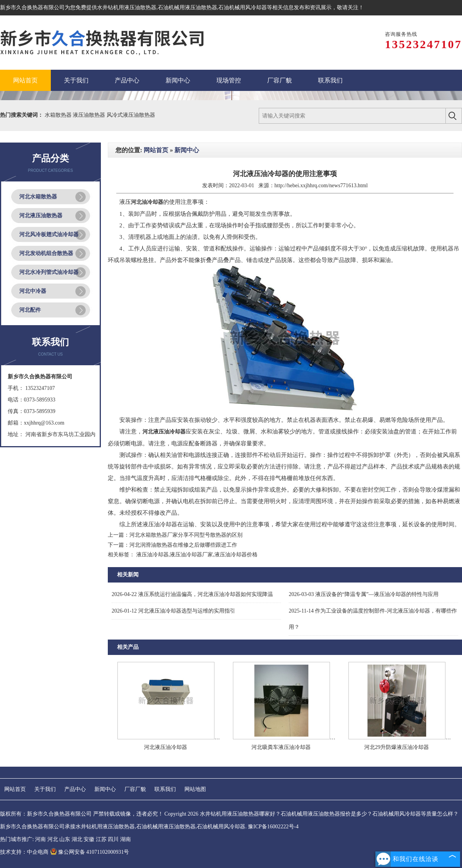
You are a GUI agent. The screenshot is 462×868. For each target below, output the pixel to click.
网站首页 (156, 150)
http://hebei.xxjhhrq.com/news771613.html (321, 186)
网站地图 (195, 789)
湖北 (77, 839)
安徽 (89, 839)
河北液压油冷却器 (166, 747)
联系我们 (165, 789)
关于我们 (45, 789)
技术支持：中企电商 (24, 852)
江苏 (101, 839)
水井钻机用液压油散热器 (127, 8)
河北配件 (30, 310)
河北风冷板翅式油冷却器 (49, 234)
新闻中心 (187, 150)
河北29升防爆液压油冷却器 (397, 747)
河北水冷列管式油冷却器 (49, 272)
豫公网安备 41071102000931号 (90, 852)
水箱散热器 (59, 115)
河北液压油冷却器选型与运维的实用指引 (173, 611)
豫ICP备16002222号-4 (273, 827)
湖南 (126, 839)
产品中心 (75, 789)
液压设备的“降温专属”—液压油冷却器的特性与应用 (364, 594)
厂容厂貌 (135, 789)
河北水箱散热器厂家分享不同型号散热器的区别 (186, 535)
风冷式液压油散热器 (131, 115)
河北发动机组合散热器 (46, 253)
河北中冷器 (33, 291)
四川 (113, 839)
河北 (53, 839)
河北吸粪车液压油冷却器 (281, 747)
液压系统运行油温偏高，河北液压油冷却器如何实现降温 (192, 594)
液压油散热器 (90, 115)
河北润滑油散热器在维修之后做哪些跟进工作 (183, 545)
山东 (65, 839)
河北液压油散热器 (41, 216)
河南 (40, 839)
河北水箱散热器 (38, 197)
